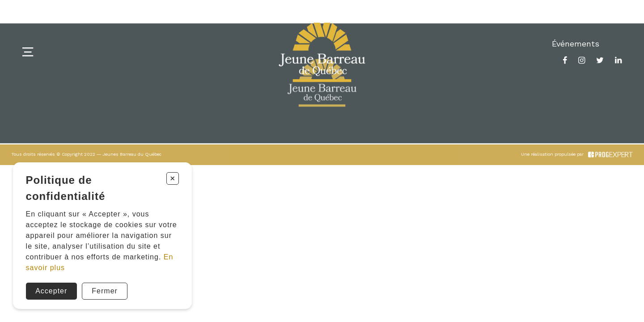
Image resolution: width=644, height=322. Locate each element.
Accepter (51, 291)
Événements (576, 44)
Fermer (105, 291)
